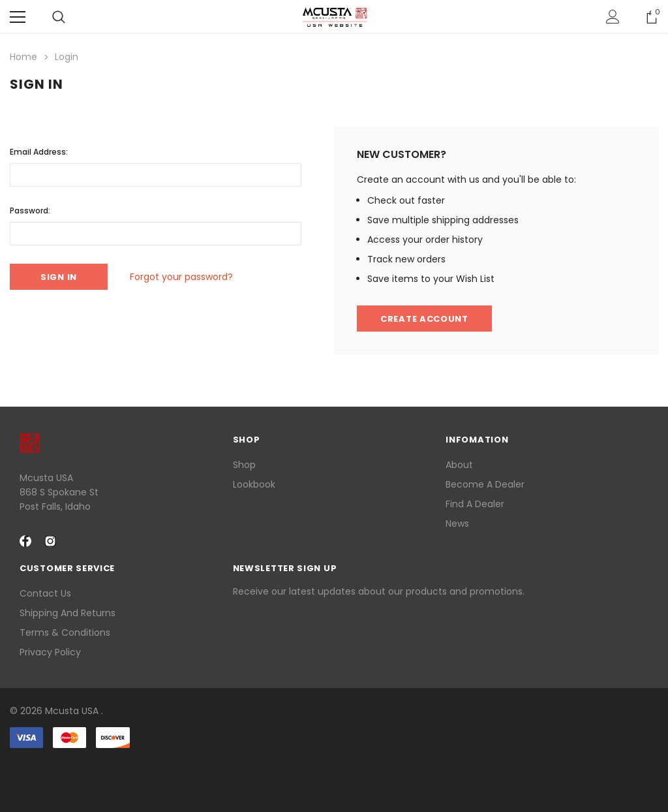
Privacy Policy (50, 652)
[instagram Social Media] (50, 541)
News (457, 523)
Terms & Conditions (65, 632)
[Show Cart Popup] (652, 17)
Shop (244, 465)
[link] (334, 772)
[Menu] (18, 17)
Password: (30, 211)
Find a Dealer (475, 504)
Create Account (424, 319)
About (459, 465)
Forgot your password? (181, 277)
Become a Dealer (485, 484)
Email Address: (39, 152)
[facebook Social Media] (25, 541)
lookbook (254, 484)
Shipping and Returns (68, 613)
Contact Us (45, 593)
